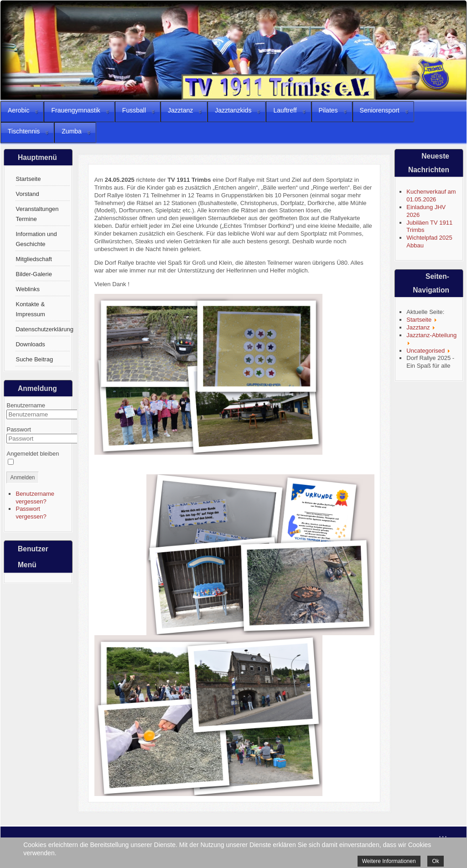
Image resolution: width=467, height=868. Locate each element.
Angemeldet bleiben (33, 454)
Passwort (18, 429)
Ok (435, 861)
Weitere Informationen (389, 861)
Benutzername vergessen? (35, 498)
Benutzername (26, 405)
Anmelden (22, 478)
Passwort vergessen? (31, 513)
